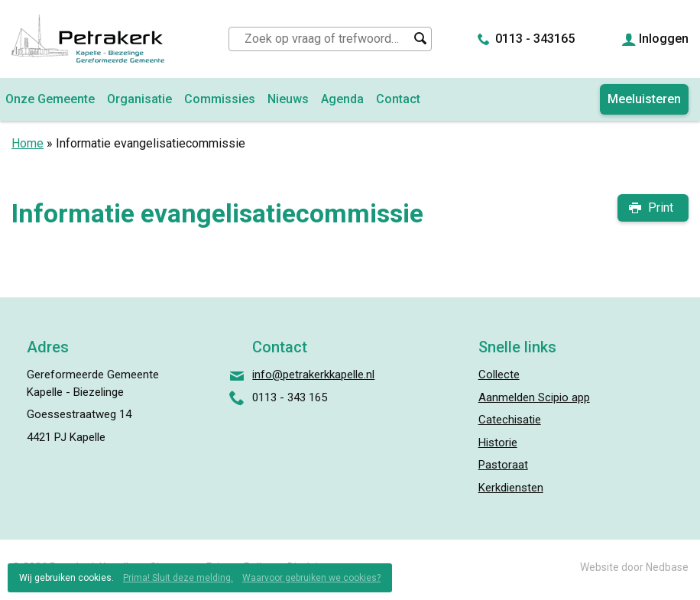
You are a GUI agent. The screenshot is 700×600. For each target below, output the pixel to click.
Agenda (342, 99)
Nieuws (288, 99)
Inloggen (664, 39)
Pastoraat (503, 465)
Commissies (220, 99)
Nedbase (667, 567)
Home (28, 143)
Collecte (499, 375)
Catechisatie (510, 420)
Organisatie (139, 99)
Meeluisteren (644, 99)
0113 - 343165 (535, 39)
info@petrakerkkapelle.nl (313, 375)
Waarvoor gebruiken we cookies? (311, 578)
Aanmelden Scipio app (534, 397)
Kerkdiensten (511, 488)
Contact (398, 99)
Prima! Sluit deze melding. (178, 578)
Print (661, 208)
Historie (498, 443)
